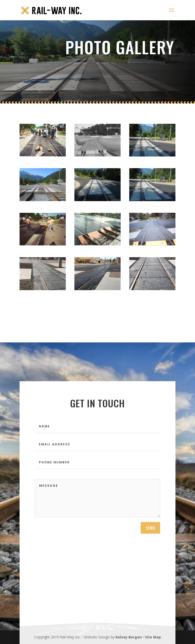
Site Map (153, 637)
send (150, 530)
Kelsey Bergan (129, 637)
